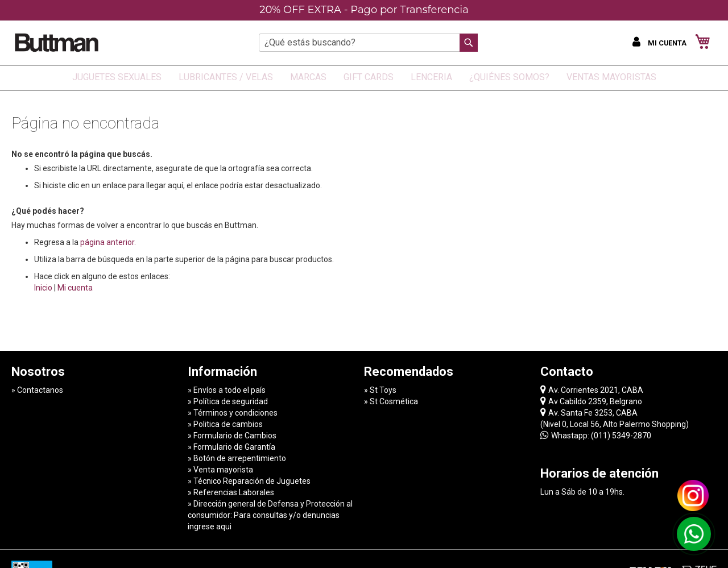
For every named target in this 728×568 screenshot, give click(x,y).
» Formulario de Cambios (232, 436)
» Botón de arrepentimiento (237, 458)
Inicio (43, 288)
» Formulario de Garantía (231, 447)
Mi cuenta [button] (668, 43)
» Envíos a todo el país (227, 390)
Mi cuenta (75, 288)
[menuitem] (117, 78)
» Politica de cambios (225, 424)
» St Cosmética (391, 401)
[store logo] (57, 42)
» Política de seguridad (228, 401)
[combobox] (368, 43)
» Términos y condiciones (233, 413)
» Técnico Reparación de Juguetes (249, 481)
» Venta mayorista (220, 470)
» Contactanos (37, 390)
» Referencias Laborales (231, 492)
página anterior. (108, 242)
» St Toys (380, 390)
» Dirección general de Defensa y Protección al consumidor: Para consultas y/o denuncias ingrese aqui (270, 515)
